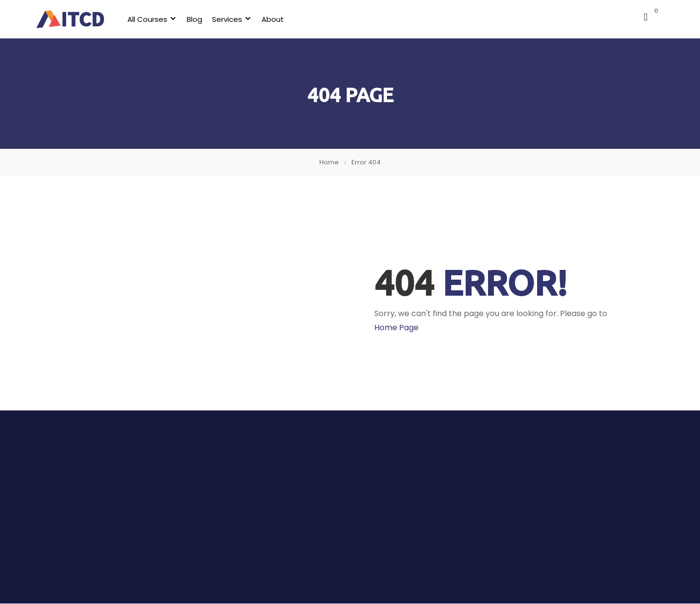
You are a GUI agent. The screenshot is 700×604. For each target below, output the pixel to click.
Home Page (396, 328)
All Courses (153, 19)
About (278, 19)
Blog (200, 19)
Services (232, 19)
